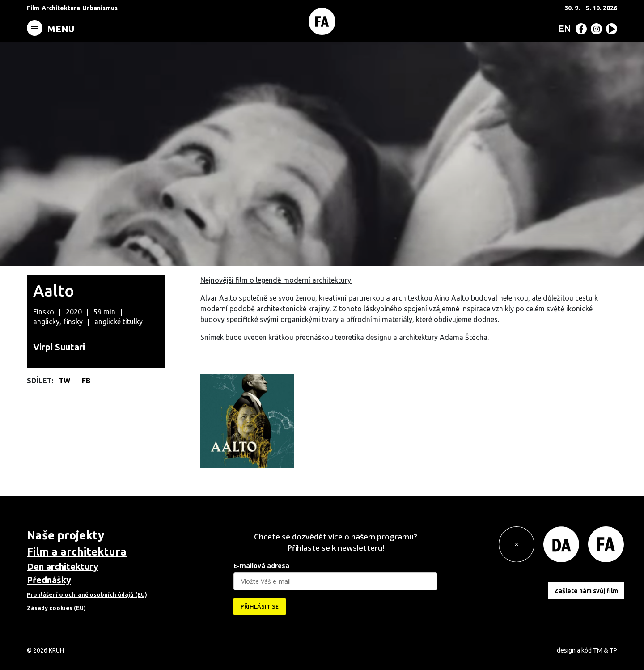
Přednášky (49, 580)
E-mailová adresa (261, 566)
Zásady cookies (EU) (56, 608)
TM (598, 650)
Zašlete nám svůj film (586, 590)
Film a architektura (77, 552)
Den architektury (63, 566)
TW (65, 381)
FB (86, 381)
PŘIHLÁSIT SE (260, 606)
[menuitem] (563, 28)
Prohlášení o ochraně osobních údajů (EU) (87, 594)
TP (613, 650)
